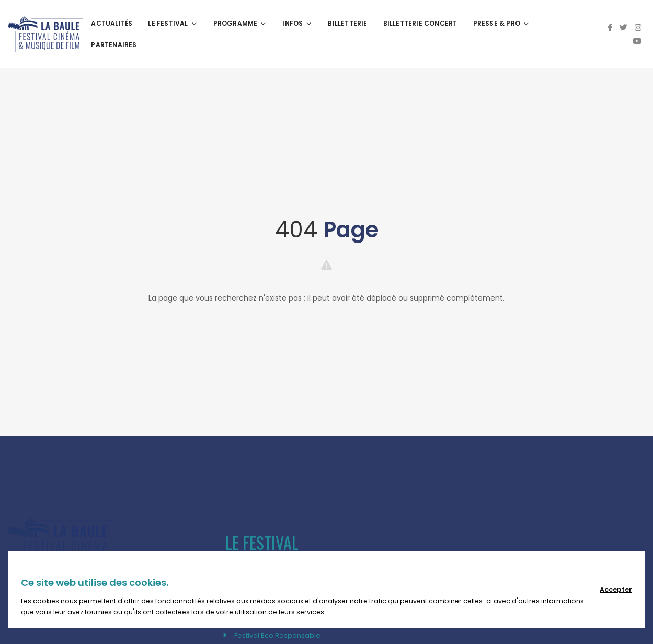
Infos (297, 23)
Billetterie (347, 23)
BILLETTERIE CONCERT (420, 23)
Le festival (173, 23)
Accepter (616, 589)
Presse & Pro (501, 23)
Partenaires (114, 45)
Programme (240, 23)
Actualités (112, 23)
